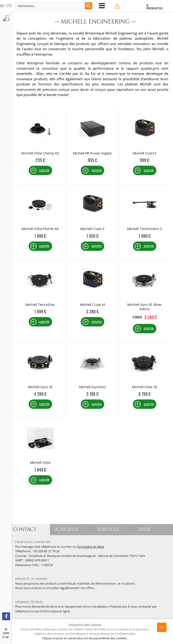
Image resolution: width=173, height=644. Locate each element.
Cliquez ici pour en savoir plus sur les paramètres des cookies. (85, 638)
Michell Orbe (40, 463)
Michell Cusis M (92, 305)
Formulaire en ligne (90, 547)
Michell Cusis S (92, 229)
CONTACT (25, 529)
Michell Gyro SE (40, 387)
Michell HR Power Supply (93, 153)
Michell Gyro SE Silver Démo (145, 307)
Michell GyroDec (92, 387)
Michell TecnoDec (40, 305)
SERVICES (108, 529)
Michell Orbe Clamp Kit (40, 153)
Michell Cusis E (145, 153)
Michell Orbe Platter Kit (40, 229)
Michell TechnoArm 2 (145, 229)
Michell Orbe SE (145, 387)
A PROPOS (67, 529)
